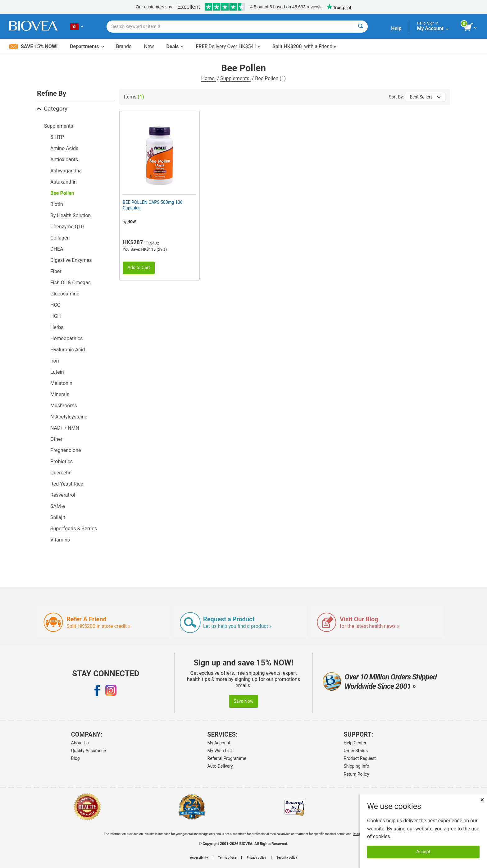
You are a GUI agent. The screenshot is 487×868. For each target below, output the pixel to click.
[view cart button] (471, 27)
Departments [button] (87, 46)
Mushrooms (64, 406)
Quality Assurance (89, 751)
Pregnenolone (66, 450)
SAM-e (58, 506)
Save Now (243, 701)
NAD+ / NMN (65, 428)
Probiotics (61, 461)
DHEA (57, 249)
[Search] (360, 27)
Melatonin (61, 383)
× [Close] (482, 800)
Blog (75, 758)
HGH (56, 316)
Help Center (355, 743)
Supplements (235, 78)
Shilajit (58, 517)
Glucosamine (65, 294)
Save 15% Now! (33, 46)
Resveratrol (63, 495)
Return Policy (357, 774)
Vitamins (60, 540)
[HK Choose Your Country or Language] (77, 26)
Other (56, 439)
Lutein (57, 372)
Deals (175, 46)
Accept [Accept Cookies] (423, 852)
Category (52, 109)
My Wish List (220, 751)
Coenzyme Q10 (67, 227)
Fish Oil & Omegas (71, 283)
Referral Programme (227, 758)
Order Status (356, 751)
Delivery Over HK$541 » (228, 46)
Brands (124, 46)
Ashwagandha (66, 171)
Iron (55, 361)
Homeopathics (66, 338)
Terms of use (227, 858)
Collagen (60, 238)
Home (209, 78)
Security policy (287, 858)
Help (396, 28)
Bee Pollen (62, 193)
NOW (132, 222)
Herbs (57, 327)
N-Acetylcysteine (69, 417)
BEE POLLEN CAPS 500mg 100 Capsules (153, 205)
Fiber (56, 271)
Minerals (60, 394)
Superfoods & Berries (74, 529)
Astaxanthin (64, 182)
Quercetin (61, 473)
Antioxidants (64, 160)
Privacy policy (256, 858)
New (149, 46)
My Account (219, 743)
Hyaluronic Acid (68, 350)
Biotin (57, 204)
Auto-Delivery (220, 766)
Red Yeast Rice (67, 484)
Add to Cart (139, 268)
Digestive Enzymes (71, 260)
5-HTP (57, 137)
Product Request (360, 758)
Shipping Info (357, 766)
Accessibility (199, 858)
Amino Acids (64, 148)
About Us (80, 743)
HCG (55, 305)
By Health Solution (71, 215)
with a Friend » (304, 46)
